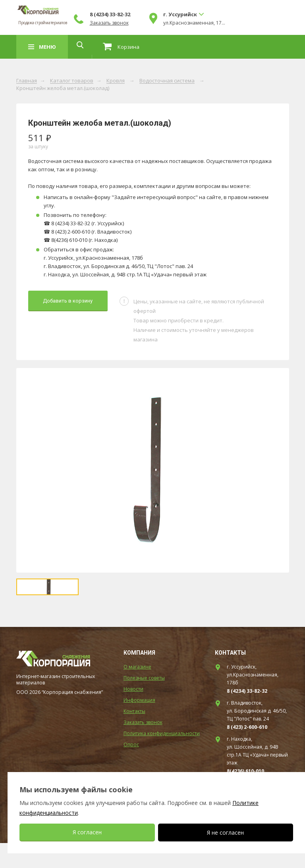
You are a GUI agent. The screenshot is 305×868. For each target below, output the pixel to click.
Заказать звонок (170, 23)
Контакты (134, 736)
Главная (27, 81)
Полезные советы (144, 703)
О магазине (137, 692)
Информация (139, 725)
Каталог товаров (72, 81)
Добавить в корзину (68, 301)
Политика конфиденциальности (162, 758)
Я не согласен (225, 833)
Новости (133, 714)
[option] (153, 470)
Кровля (116, 81)
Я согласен (87, 832)
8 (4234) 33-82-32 (171, 14)
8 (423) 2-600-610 (247, 752)
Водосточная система (167, 81)
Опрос (131, 769)
